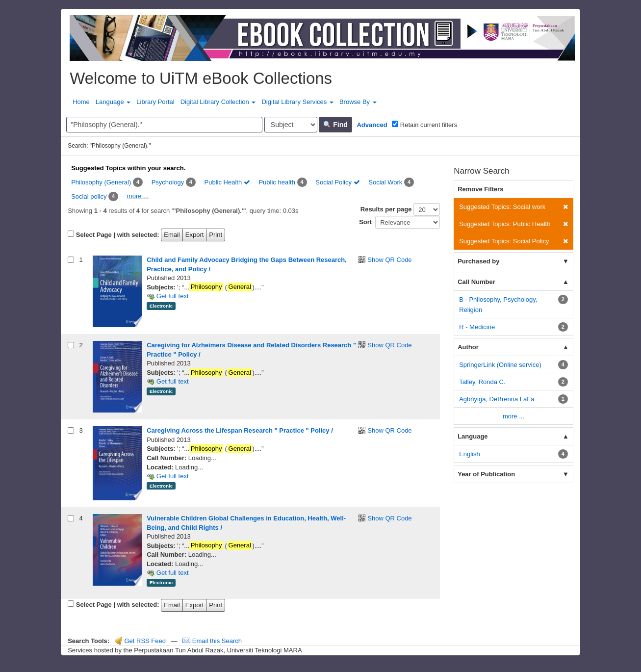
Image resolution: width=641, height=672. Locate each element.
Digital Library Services (297, 102)
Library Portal (155, 102)
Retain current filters (424, 125)
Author (468, 347)
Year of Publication (486, 474)
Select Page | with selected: (118, 235)
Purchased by (478, 261)
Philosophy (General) (101, 182)
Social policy (89, 196)
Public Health (227, 182)
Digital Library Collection (218, 102)
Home (81, 102)
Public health (277, 182)
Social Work (385, 182)
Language (113, 102)
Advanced (372, 125)
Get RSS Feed (140, 641)
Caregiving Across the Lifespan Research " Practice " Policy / (240, 430)
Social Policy (337, 182)
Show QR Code (389, 260)
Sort (365, 222)
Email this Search (212, 641)
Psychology (168, 182)
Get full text (167, 296)
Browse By (358, 102)
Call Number (476, 282)
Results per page (386, 209)
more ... (138, 196)
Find (335, 125)
